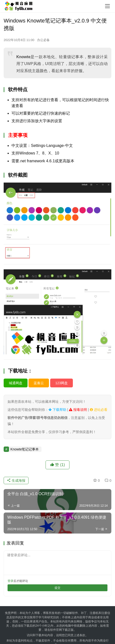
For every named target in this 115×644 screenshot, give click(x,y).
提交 (57, 588)
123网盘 (62, 383)
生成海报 (16, 480)
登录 (10, 581)
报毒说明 (78, 410)
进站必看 (99, 410)
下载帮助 (57, 410)
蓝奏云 (39, 383)
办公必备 (43, 40)
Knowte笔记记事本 (25, 449)
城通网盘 (16, 383)
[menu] (107, 6)
